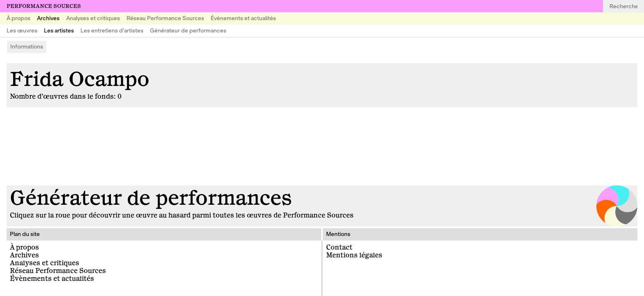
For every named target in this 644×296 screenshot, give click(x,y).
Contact (339, 247)
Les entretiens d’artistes (112, 31)
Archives (48, 18)
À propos (18, 18)
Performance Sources (44, 6)
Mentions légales (354, 255)
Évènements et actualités (243, 18)
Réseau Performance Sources (165, 18)
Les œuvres (22, 31)
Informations (27, 47)
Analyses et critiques (93, 18)
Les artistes (59, 31)
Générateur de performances (188, 31)
